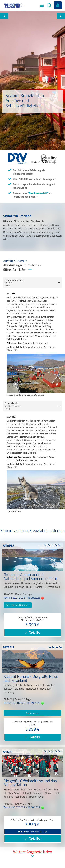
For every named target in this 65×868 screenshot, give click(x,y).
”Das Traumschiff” (38, 193)
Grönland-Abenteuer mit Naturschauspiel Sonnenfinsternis (31, 577)
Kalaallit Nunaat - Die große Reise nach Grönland (31, 679)
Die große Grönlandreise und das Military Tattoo (30, 783)
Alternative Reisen (18, 605)
